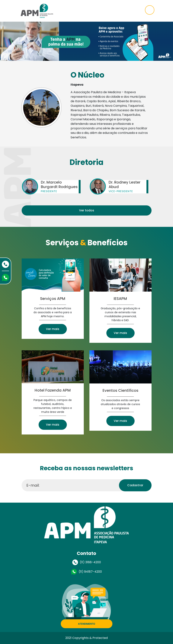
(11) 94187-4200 (90, 572)
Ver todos (87, 210)
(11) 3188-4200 (90, 562)
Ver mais (53, 329)
